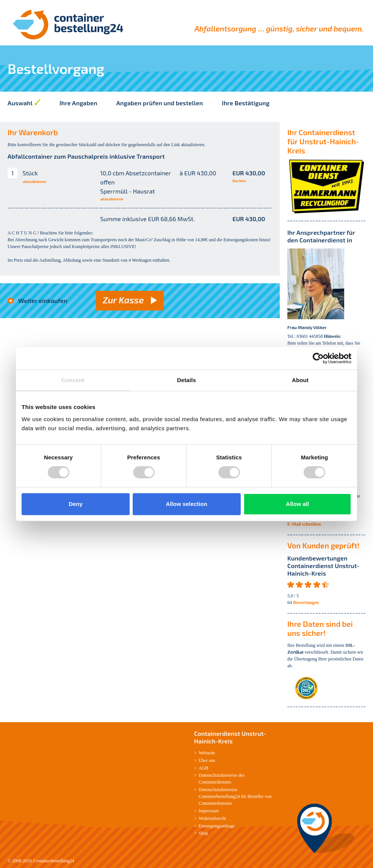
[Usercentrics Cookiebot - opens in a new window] (318, 358)
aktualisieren (34, 181)
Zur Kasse (123, 300)
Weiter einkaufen (43, 301)
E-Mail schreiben (304, 524)
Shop (203, 833)
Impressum (209, 811)
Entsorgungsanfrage (217, 826)
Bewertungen (306, 603)
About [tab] (300, 380)
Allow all (297, 504)
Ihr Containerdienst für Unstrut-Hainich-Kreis (323, 141)
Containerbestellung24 (54, 861)
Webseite (207, 753)
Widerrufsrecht (212, 818)
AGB (203, 768)
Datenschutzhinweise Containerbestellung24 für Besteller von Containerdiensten (235, 796)
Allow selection (186, 504)
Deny (76, 504)
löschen (239, 181)
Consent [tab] (73, 380)
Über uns (207, 760)
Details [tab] (186, 380)
